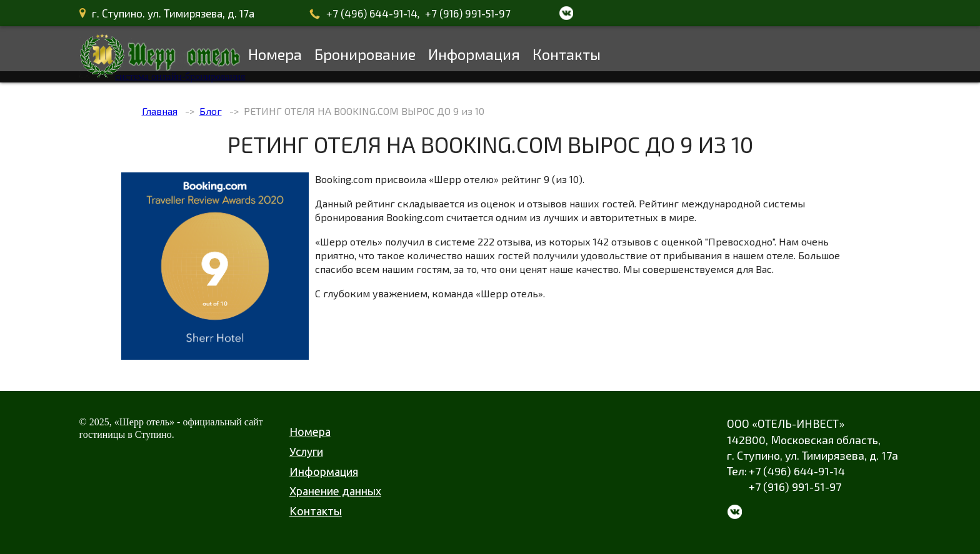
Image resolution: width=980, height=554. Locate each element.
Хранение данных (335, 491)
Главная (160, 111)
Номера (275, 54)
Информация (474, 54)
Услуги (306, 452)
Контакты (567, 54)
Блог (211, 111)
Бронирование (365, 54)
